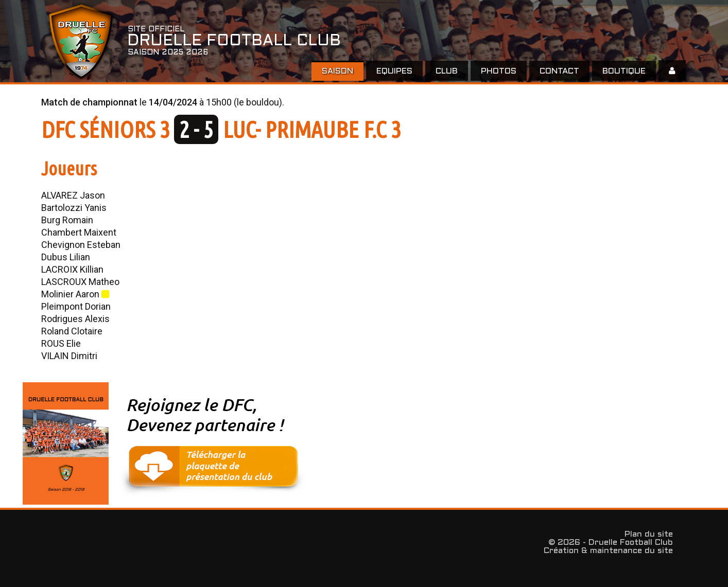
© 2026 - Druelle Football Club (611, 542)
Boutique (624, 71)
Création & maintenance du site (608, 551)
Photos (499, 71)
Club (447, 71)
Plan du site (649, 534)
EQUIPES (394, 71)
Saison (337, 71)
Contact (559, 71)
